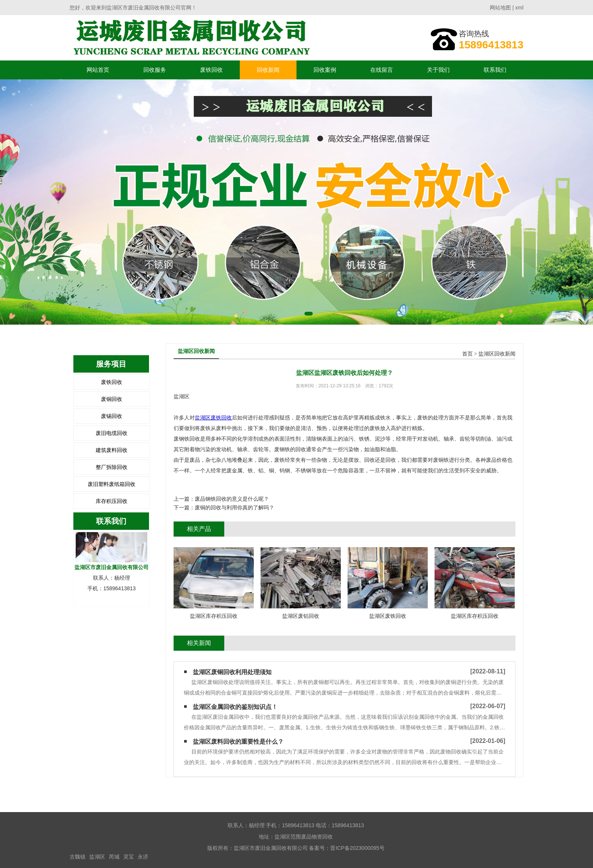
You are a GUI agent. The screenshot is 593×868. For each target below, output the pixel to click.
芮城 (114, 857)
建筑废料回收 (112, 450)
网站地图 (500, 8)
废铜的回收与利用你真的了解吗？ (234, 507)
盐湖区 (97, 857)
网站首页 (98, 70)
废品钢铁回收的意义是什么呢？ (232, 499)
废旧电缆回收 (112, 433)
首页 (467, 354)
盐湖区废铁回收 (213, 418)
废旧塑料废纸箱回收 (112, 484)
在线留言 (382, 70)
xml (519, 8)
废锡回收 (112, 416)
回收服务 (155, 70)
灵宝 (129, 857)
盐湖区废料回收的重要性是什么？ (238, 742)
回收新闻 (268, 70)
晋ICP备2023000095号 (357, 848)
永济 (143, 857)
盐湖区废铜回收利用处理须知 (232, 672)
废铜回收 (112, 399)
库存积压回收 (112, 501)
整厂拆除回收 (112, 467)
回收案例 (325, 70)
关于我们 (438, 70)
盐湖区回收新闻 (497, 354)
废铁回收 (211, 70)
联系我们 (495, 70)
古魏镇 (78, 857)
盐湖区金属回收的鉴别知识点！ (235, 707)
